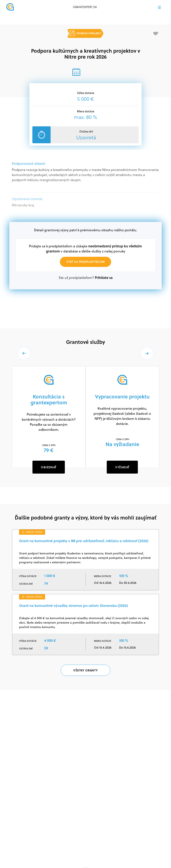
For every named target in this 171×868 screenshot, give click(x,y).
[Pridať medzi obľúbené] (156, 34)
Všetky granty (85, 670)
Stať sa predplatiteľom (85, 262)
